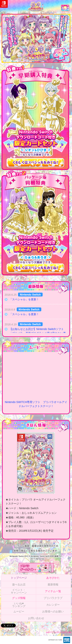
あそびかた (53, 578)
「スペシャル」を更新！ (24, 299)
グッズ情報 (19, 598)
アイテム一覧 (53, 591)
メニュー (65, 9)
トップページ (19, 578)
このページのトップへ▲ (58, 632)
